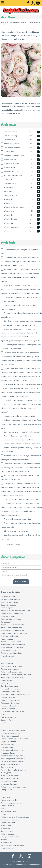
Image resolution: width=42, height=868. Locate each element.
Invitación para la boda (9, 636)
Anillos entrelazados (9, 811)
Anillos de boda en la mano (11, 642)
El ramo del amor (7, 843)
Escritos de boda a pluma (10, 599)
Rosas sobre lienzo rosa (10, 703)
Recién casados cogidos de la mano (15, 739)
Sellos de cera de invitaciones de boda (15, 645)
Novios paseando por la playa (12, 614)
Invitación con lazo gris (10, 820)
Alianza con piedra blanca (11, 764)
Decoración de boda (9, 605)
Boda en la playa (7, 608)
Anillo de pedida (7, 663)
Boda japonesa (7, 790)
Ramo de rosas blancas (10, 778)
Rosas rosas (6, 828)
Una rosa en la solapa (9, 784)
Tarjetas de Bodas (34, 23)
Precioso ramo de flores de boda (13, 631)
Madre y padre (6, 773)
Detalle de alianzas (8, 709)
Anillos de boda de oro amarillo (13, 625)
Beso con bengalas (8, 747)
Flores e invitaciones (9, 717)
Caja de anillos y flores (9, 686)
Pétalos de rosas (7, 745)
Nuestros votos (7, 680)
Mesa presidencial (8, 848)
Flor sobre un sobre (8, 656)
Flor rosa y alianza (8, 753)
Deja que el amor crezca (10, 837)
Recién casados (7, 639)
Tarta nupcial (6, 622)
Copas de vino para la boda (11, 619)
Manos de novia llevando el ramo (13, 730)
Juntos (4, 814)
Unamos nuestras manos (10, 733)
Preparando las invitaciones (11, 689)
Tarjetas (4, 23)
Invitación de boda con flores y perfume (16, 695)
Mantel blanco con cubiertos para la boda (16, 675)
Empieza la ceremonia (9, 742)
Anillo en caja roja (8, 834)
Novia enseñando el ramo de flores (14, 633)
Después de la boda (8, 823)
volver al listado (21, 39)
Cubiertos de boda (8, 597)
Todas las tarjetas (8, 865)
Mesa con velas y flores (10, 776)
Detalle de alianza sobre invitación (14, 761)
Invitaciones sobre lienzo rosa (12, 750)
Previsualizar (21, 582)
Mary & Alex (5, 797)
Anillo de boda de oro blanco (12, 628)
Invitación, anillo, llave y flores (12, 756)
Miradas (4, 840)
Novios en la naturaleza (10, 800)
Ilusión (4, 809)
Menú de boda (6, 826)
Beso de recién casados (10, 669)
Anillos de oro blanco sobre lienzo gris (15, 787)
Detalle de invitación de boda (12, 653)
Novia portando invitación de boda (14, 770)
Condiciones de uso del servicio (29, 865)
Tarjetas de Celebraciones (17, 23)
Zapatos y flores (7, 720)
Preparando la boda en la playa (12, 712)
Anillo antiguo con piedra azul (12, 678)
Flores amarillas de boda (10, 706)
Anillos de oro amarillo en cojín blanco (15, 817)
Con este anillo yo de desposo (12, 666)
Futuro (4, 723)
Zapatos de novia (8, 806)
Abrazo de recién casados (11, 736)
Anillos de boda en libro (10, 602)
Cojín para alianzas (8, 697)
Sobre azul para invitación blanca (13, 759)
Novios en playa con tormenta (12, 803)
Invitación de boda (8, 616)
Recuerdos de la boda (9, 781)
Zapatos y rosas (7, 831)
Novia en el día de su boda (11, 700)
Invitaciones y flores (9, 650)
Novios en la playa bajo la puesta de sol (16, 611)
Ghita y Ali (5, 683)
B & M (3, 714)
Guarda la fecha (7, 767)
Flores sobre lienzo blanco (11, 692)
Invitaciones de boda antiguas (12, 647)
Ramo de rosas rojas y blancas (13, 845)
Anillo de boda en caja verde (11, 672)
